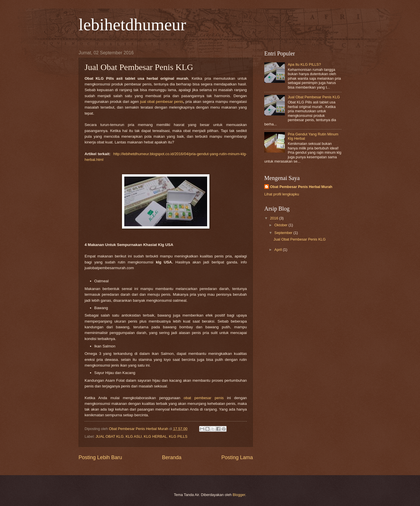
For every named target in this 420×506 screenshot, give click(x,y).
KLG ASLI (134, 436)
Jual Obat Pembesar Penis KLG (314, 97)
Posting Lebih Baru (100, 457)
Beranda (172, 457)
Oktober (281, 225)
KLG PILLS (178, 436)
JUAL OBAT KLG (110, 436)
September (284, 233)
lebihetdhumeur (132, 25)
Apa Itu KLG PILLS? (304, 64)
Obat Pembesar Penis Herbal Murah (301, 187)
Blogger (239, 495)
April (278, 250)
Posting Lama (237, 457)
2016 (275, 218)
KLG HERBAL (155, 436)
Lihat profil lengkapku (282, 194)
